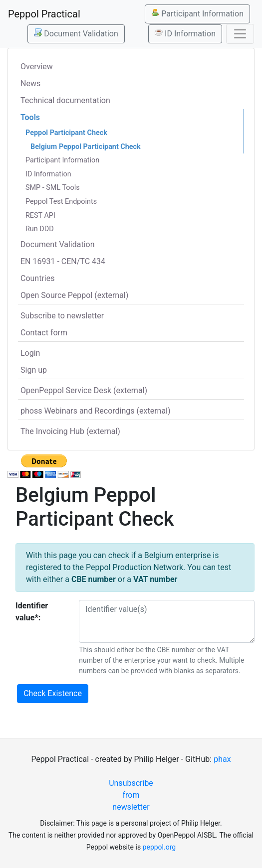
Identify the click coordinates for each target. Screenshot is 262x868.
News (30, 83)
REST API (40, 216)
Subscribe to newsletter (62, 316)
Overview (37, 67)
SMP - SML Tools (53, 188)
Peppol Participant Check (66, 133)
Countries (37, 278)
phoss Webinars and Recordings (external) (96, 411)
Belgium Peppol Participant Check (86, 147)
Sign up (34, 370)
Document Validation (76, 33)
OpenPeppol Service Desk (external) (84, 390)
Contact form (44, 333)
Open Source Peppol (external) (74, 295)
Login (30, 353)
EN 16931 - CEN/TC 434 (63, 261)
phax (222, 759)
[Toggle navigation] (240, 34)
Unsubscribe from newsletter (131, 795)
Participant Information (197, 13)
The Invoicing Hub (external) (70, 431)
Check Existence (53, 693)
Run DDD (40, 229)
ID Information (185, 33)
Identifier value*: (32, 612)
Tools (30, 117)
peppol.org (159, 847)
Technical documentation (65, 100)
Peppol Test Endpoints (61, 202)
